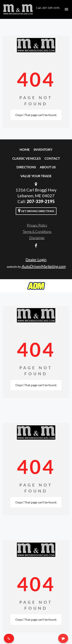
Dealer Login (36, 260)
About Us (48, 167)
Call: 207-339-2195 (48, 8)
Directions (26, 167)
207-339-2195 (41, 201)
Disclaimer (37, 238)
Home (25, 150)
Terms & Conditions (37, 232)
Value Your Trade (36, 176)
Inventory (43, 150)
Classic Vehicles (26, 158)
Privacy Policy (37, 225)
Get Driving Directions (36, 211)
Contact (52, 158)
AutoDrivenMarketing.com (43, 266)
